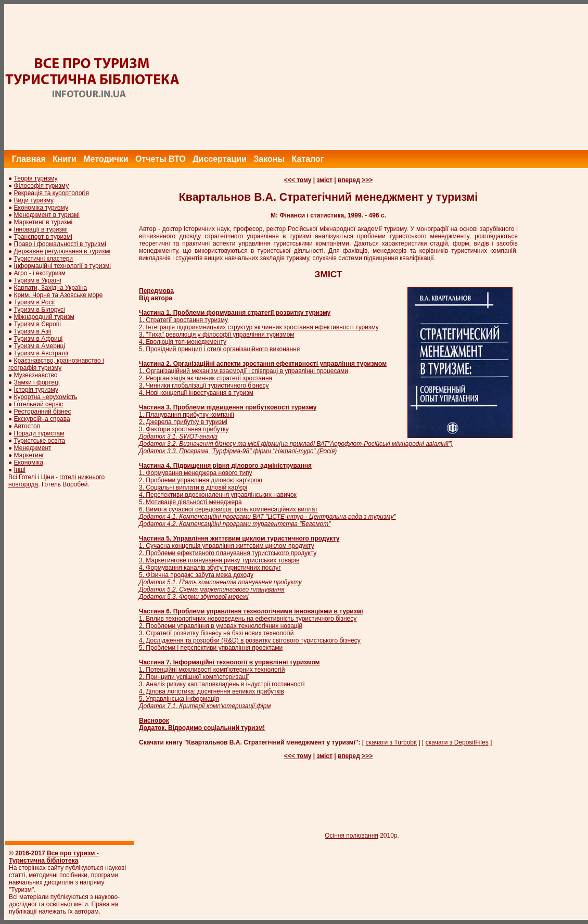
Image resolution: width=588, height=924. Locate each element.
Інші (20, 470)
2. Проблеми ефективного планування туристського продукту (228, 553)
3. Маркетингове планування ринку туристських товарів (219, 560)
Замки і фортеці (37, 382)
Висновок (154, 721)
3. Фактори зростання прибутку (184, 429)
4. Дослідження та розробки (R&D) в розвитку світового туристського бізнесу (250, 640)
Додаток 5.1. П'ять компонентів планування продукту (220, 582)
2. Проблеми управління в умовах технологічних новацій (221, 626)
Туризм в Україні (38, 280)
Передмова (156, 291)
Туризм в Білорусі (40, 310)
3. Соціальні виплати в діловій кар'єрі (193, 487)
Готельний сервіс (39, 404)
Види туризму (34, 200)
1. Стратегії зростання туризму (183, 320)
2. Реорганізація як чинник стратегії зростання (206, 378)
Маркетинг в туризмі (43, 222)
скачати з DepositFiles (457, 742)
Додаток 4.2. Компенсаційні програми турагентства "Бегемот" (235, 524)
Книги (65, 159)
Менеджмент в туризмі (47, 215)
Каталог (308, 159)
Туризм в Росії (35, 302)
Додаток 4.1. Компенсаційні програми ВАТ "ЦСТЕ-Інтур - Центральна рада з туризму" (267, 517)
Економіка (29, 463)
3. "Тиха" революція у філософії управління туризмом (217, 335)
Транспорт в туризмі (43, 237)
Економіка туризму (41, 208)
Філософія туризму (42, 186)
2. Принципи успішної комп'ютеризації (194, 677)
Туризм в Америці (40, 346)
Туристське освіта (40, 441)
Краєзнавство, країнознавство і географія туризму (56, 364)
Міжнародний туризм (44, 317)
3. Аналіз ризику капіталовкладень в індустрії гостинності (222, 684)
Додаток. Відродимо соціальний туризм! (202, 728)
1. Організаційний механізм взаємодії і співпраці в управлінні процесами (244, 371)
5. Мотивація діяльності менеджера (190, 502)
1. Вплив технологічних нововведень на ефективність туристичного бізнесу (248, 619)
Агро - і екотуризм (40, 273)
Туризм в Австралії (41, 353)
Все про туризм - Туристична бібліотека (54, 857)
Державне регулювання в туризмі (62, 251)
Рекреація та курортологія (52, 193)
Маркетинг (29, 455)
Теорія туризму (36, 178)
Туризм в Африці (39, 339)
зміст (324, 180)
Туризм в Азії (33, 331)
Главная (29, 159)
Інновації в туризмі (41, 229)
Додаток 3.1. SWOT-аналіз (178, 437)
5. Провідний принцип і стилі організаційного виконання (219, 349)
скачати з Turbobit (392, 742)
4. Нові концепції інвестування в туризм (196, 393)
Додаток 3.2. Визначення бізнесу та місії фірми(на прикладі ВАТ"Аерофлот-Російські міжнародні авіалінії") (296, 444)
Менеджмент (33, 448)
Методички (106, 159)
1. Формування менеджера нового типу (196, 473)
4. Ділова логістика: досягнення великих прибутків (212, 691)
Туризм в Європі (37, 324)
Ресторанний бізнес (43, 412)
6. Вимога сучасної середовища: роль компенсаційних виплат (228, 509)
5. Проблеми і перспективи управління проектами (211, 648)
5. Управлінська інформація (179, 699)
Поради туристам (39, 433)
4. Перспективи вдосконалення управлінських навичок (218, 495)
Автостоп (27, 426)
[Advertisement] (399, 77)
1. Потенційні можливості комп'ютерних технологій (212, 670)
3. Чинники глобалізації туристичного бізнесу (204, 386)
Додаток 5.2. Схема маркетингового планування (212, 589)
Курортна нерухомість (46, 397)
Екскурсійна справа (42, 419)
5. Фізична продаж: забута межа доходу (196, 575)
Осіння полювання (351, 836)
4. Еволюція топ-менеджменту (183, 342)
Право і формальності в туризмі (60, 244)
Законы (269, 159)
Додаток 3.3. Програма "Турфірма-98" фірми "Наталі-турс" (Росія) (238, 451)
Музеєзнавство (36, 375)
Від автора (156, 298)
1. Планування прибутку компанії (187, 415)
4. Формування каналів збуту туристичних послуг (210, 568)
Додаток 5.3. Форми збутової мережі (194, 597)
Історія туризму (36, 390)
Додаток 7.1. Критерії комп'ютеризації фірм (205, 706)
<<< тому (298, 180)
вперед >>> (355, 180)
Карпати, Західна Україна (51, 288)
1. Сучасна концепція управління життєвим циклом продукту (227, 546)
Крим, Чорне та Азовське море (59, 295)
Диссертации (220, 159)
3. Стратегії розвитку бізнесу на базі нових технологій (216, 633)
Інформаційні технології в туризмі (62, 266)
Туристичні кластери (43, 259)
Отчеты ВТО (161, 159)
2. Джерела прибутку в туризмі (183, 422)
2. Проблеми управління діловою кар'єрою (201, 480)
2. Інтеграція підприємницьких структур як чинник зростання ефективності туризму (259, 327)
